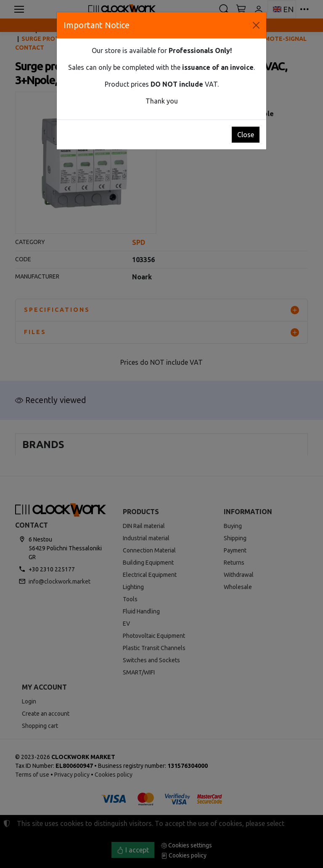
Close (246, 135)
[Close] (256, 25)
